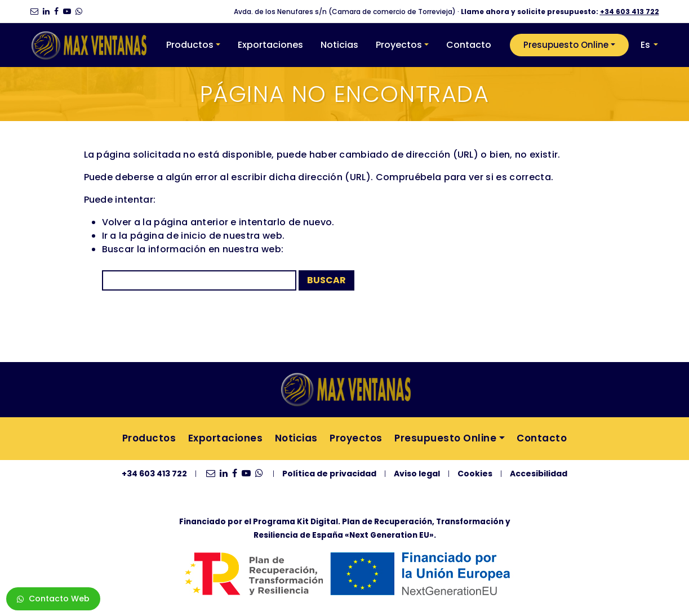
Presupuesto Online (566, 45)
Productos (190, 45)
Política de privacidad (329, 474)
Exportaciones (270, 45)
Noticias (339, 45)
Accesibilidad (539, 474)
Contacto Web (53, 599)
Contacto (469, 45)
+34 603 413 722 (630, 12)
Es (645, 45)
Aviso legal (417, 474)
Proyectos (399, 45)
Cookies (475, 474)
